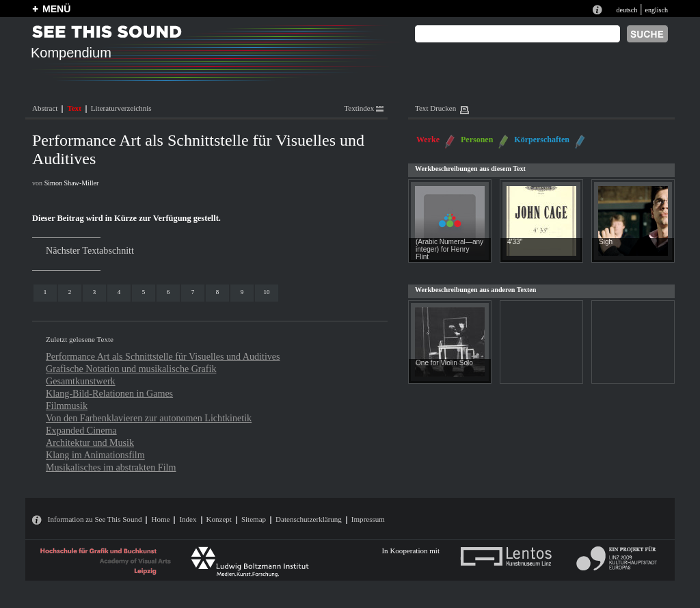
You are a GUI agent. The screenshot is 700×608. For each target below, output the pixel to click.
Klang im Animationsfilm (95, 455)
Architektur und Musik (90, 442)
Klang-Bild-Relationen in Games (109, 393)
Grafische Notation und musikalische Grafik (131, 369)
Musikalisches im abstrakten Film (111, 467)
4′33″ (515, 242)
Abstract (45, 108)
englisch (656, 10)
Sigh (606, 242)
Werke (428, 140)
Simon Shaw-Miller (72, 183)
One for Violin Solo (444, 363)
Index (188, 519)
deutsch (627, 10)
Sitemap (254, 519)
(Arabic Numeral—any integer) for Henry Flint (449, 249)
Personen (477, 140)
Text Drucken (435, 108)
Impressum (368, 519)
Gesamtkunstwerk (81, 381)
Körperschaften (542, 140)
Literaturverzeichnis (121, 108)
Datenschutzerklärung (309, 519)
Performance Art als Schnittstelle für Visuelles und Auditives (163, 356)
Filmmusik (67, 406)
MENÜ (56, 9)
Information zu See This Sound (95, 519)
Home (160, 519)
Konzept (219, 519)
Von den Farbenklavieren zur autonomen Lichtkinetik (149, 418)
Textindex (364, 108)
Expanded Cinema (81, 430)
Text (74, 108)
